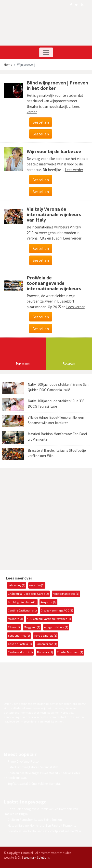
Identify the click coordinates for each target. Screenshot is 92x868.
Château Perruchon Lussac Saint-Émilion (35, 820)
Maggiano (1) (32, 627)
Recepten (69, 363)
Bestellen (41, 122)
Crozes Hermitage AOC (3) (57, 610)
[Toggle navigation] (46, 52)
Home (8, 65)
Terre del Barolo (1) (46, 635)
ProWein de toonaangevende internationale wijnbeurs (54, 283)
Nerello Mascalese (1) (66, 594)
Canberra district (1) (20, 652)
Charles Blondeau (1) (70, 652)
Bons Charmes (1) (19, 635)
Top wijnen (23, 363)
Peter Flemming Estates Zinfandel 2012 (33, 767)
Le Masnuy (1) (17, 585)
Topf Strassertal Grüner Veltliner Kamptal (34, 784)
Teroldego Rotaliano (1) (22, 602)
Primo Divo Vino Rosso (23, 762)
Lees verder (74, 170)
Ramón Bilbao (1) (46, 644)
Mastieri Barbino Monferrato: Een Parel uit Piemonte (42, 826)
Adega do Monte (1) (56, 627)
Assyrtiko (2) (37, 585)
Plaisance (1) (45, 652)
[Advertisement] (46, 518)
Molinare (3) (15, 619)
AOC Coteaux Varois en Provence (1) (49, 619)
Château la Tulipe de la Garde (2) (28, 594)
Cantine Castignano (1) (22, 610)
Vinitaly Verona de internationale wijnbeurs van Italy (54, 214)
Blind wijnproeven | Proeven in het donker (57, 85)
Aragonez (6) (48, 602)
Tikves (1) (14, 627)
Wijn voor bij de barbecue (54, 151)
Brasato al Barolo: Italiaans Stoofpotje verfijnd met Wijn (44, 831)
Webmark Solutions (37, 858)
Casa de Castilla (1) (20, 644)
